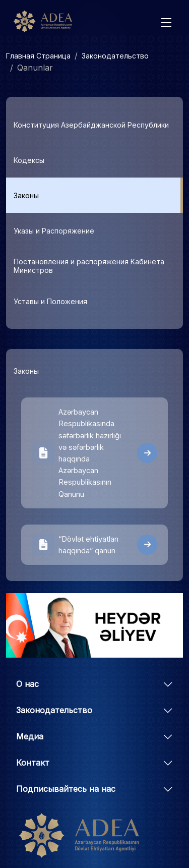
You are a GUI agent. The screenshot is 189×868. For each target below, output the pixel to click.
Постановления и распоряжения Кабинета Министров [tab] (89, 266)
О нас (27, 684)
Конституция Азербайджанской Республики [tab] (91, 125)
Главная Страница (38, 56)
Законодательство (115, 56)
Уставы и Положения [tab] (50, 301)
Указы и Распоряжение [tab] (54, 231)
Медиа (30, 736)
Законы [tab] (26, 195)
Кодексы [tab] (29, 160)
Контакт (33, 763)
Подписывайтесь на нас (66, 789)
